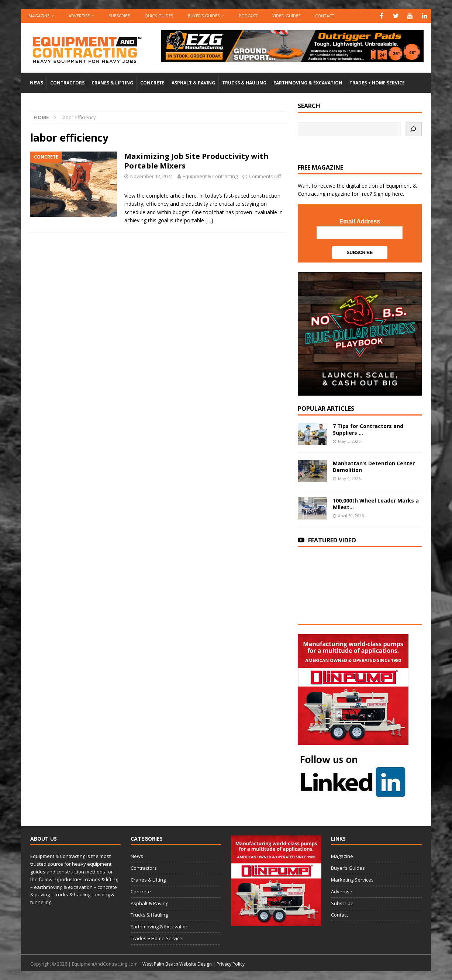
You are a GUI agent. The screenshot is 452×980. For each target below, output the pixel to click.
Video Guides (286, 16)
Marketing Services (352, 879)
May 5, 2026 (349, 440)
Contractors (67, 82)
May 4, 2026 (349, 478)
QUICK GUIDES (159, 16)
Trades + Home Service (377, 82)
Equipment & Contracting (210, 176)
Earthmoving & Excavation (308, 82)
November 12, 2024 (151, 176)
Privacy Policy (231, 963)
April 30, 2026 (351, 515)
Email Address (360, 221)
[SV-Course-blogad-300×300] (360, 391)
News (37, 82)
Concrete (152, 82)
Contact (325, 16)
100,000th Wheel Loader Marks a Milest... (376, 503)
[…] (209, 220)
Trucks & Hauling (244, 82)
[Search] (413, 129)
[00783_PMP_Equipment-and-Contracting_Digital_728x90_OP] (292, 58)
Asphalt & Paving (193, 82)
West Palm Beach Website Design (177, 963)
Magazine (39, 16)
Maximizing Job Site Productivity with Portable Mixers (196, 161)
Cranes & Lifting (112, 82)
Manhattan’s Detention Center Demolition (374, 466)
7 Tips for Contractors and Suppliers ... (368, 429)
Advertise (79, 16)
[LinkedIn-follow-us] (353, 794)
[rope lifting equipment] (353, 740)
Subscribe (119, 16)
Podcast (248, 16)
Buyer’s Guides (204, 16)
